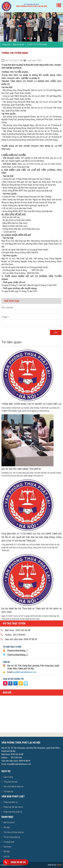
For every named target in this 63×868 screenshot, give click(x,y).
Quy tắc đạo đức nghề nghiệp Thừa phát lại (21, 469)
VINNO (59, 865)
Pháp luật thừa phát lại (13, 812)
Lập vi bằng (8, 777)
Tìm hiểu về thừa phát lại (14, 832)
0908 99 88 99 (18, 862)
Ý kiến (5, 317)
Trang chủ (6, 45)
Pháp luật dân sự (11, 802)
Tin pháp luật (9, 842)
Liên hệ (7, 856)
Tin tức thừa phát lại (12, 837)
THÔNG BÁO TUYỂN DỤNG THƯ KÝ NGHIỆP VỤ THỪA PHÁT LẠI (31, 404)
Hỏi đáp (7, 827)
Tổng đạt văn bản (11, 782)
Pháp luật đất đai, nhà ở (13, 807)
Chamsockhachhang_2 (17, 655)
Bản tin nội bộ (19, 45)
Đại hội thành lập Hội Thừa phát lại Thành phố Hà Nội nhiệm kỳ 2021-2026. (31, 610)
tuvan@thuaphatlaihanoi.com (24, 672)
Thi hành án (8, 792)
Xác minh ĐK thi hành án (14, 787)
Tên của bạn (7, 308)
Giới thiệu (7, 847)
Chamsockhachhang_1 (17, 651)
